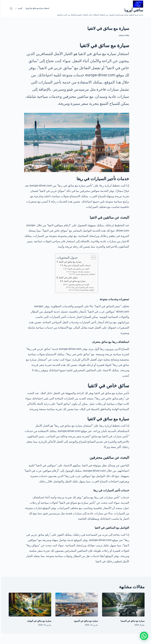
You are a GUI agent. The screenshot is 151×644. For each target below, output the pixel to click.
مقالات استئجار (123, 35)
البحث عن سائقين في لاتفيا (78, 269)
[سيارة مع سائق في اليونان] (29, 605)
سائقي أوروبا (133, 10)
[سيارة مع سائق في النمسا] (122, 605)
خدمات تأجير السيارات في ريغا (76, 265)
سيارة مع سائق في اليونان (38, 621)
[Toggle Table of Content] (91, 257)
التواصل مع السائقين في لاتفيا (84, 290)
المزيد (17, 8)
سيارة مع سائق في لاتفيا (69, 262)
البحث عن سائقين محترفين (78, 285)
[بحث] (10, 8)
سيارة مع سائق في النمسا (131, 621)
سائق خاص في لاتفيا (67, 278)
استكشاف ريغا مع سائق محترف (84, 274)
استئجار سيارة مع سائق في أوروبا (36, 8)
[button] (143, 636)
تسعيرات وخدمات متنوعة (80, 272)
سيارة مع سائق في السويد (85, 621)
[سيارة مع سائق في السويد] (75, 605)
